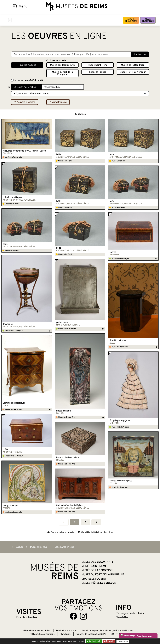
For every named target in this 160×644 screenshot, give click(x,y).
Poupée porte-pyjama (120, 421)
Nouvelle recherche (25, 102)
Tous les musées (27, 65)
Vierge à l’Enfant (10, 506)
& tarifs (130, 613)
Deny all (109, 641)
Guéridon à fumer (118, 341)
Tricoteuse (8, 324)
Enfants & (27, 617)
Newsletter (122, 617)
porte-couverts (63, 322)
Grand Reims (44, 631)
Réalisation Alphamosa (67, 631)
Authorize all (94, 641)
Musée (148, 20)
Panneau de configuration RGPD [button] (91, 634)
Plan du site (65, 634)
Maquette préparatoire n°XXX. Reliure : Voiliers (25, 151)
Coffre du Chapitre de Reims (69, 505)
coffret (113, 252)
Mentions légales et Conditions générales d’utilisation (107, 631)
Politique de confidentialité (42, 634)
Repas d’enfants (64, 411)
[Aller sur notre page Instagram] (83, 616)
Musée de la (133, 65)
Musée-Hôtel (133, 72)
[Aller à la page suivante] (96, 522)
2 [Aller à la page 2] (85, 522)
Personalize (123, 641)
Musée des (131, 20)
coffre (5, 450)
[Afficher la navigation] (15, 7)
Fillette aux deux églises (121, 481)
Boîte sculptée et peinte (67, 458)
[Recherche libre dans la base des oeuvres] (71, 54)
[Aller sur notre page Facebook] (73, 616)
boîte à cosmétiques (12, 197)
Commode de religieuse (14, 403)
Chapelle (98, 72)
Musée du (62, 73)
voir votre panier (58, 102)
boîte (59, 155)
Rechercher (140, 55)
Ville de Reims (30, 631)
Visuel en (29, 80)
